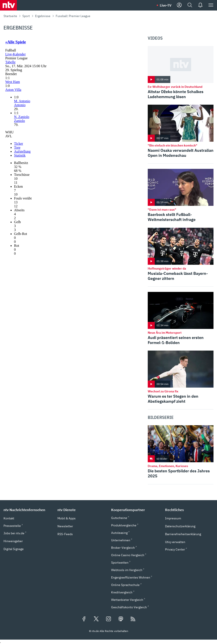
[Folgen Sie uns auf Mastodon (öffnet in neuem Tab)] (121, 619)
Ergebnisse (43, 16)
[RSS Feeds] (133, 619)
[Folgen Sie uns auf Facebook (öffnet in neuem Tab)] (84, 619)
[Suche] (190, 5)
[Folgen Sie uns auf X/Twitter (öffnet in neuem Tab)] (96, 619)
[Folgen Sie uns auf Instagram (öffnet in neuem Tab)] (108, 619)
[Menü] (211, 5)
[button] (28, 510)
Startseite (10, 16)
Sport (26, 16)
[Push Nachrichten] (200, 5)
